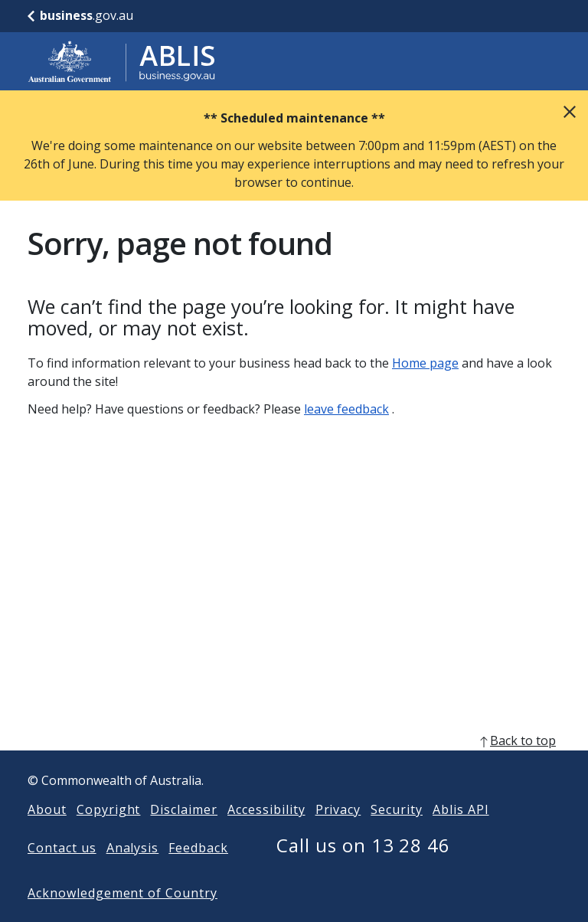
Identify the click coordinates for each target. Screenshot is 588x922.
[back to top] (294, 765)
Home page (425, 363)
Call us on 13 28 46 (363, 870)
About (47, 834)
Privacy (338, 834)
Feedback (198, 872)
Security (397, 834)
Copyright (109, 834)
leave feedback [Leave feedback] (346, 409)
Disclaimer (184, 834)
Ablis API (461, 834)
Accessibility (266, 834)
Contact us (62, 872)
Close (570, 112)
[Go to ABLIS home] (122, 61)
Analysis (133, 872)
